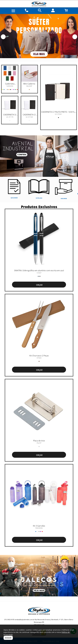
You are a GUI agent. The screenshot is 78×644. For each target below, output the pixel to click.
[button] (3, 37)
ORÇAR (39, 285)
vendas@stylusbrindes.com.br (25, 620)
